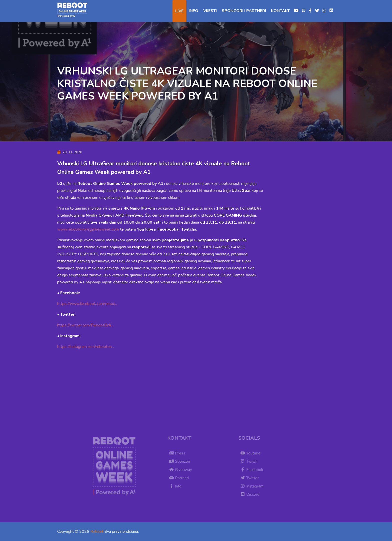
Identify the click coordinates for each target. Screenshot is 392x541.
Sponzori (181, 461)
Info (193, 11)
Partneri (180, 478)
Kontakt (280, 11)
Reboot (97, 531)
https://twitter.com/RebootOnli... (85, 325)
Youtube (252, 453)
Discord (251, 494)
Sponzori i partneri (244, 11)
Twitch (250, 461)
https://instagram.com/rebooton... (86, 347)
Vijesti (210, 11)
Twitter (251, 478)
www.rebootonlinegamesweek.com (88, 229)
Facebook (253, 470)
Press (179, 453)
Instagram (253, 486)
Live (179, 11)
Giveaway (182, 470)
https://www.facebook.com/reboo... (87, 304)
